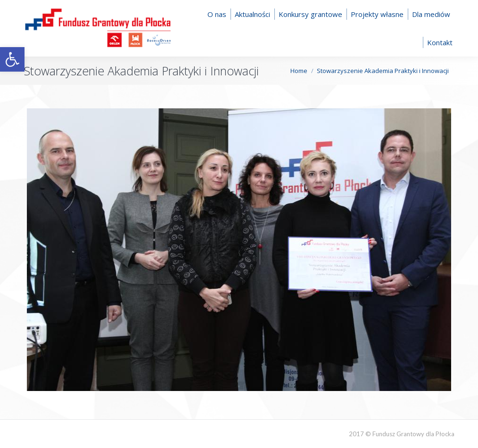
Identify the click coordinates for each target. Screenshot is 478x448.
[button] (12, 59)
